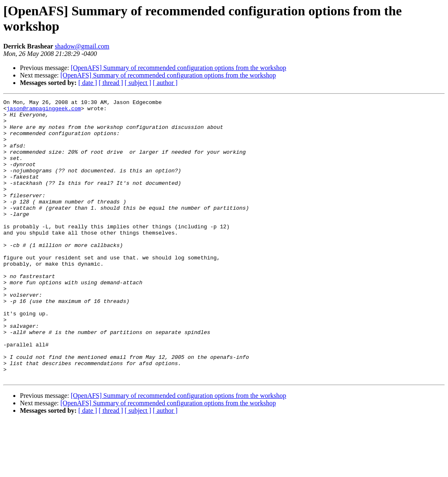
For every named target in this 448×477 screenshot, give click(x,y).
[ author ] (165, 83)
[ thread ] (111, 83)
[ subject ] (138, 83)
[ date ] (88, 83)
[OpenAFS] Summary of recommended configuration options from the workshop (179, 68)
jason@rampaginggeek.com (44, 111)
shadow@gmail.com (82, 46)
